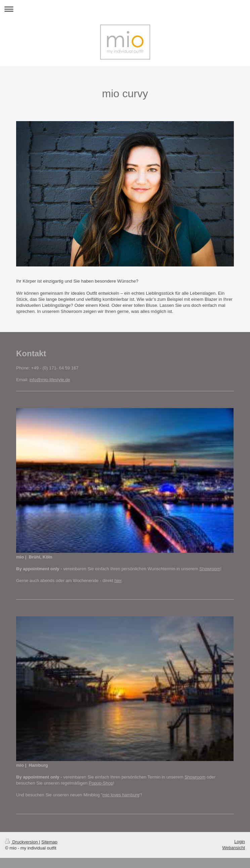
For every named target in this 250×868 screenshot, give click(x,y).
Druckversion (22, 842)
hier (118, 581)
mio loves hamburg (121, 795)
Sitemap (49, 842)
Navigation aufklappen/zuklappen (125, 9)
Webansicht (234, 848)
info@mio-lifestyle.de (50, 380)
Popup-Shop (101, 783)
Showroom (210, 569)
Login (240, 842)
